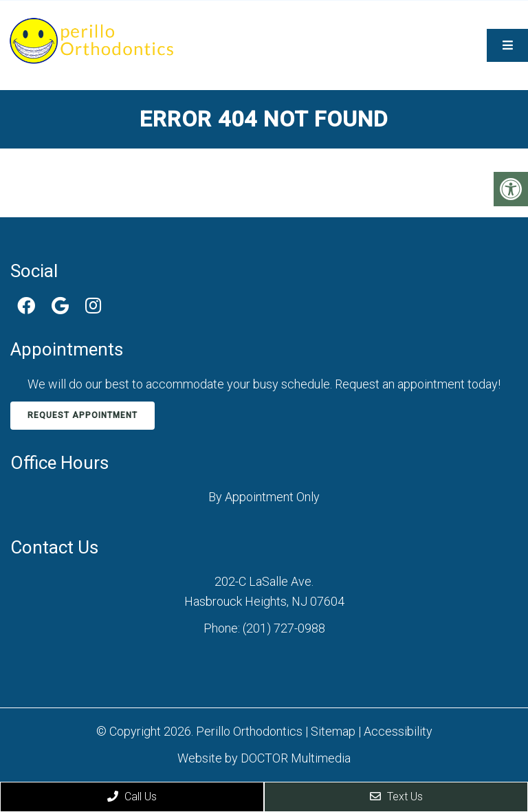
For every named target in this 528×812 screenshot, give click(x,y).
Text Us (396, 797)
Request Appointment (82, 415)
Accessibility (398, 731)
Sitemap (333, 731)
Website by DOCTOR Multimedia (264, 758)
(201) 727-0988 (284, 628)
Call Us (132, 797)
